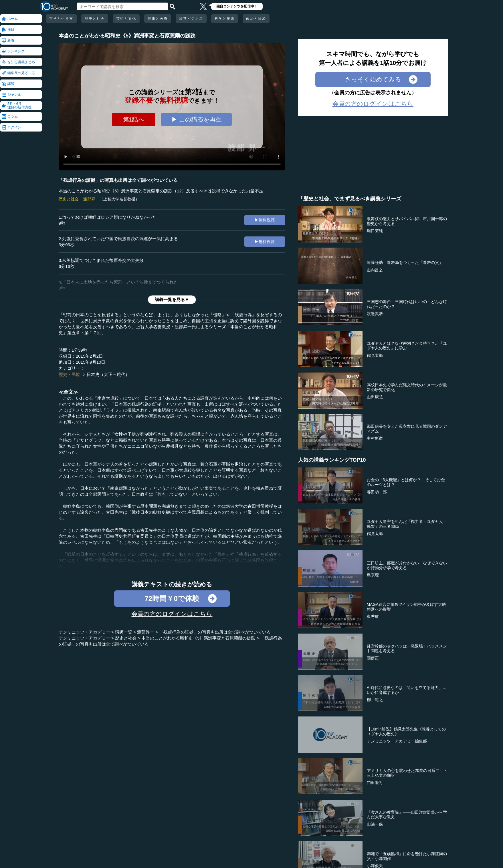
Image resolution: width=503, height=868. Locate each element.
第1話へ (134, 119)
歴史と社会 (95, 19)
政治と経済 (256, 19)
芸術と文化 (126, 19)
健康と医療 (158, 19)
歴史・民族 (69, 374)
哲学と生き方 (61, 19)
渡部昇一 (91, 199)
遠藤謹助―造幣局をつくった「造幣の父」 (405, 262)
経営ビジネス (191, 19)
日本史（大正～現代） (108, 374)
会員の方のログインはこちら (172, 614)
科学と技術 (225, 19)
